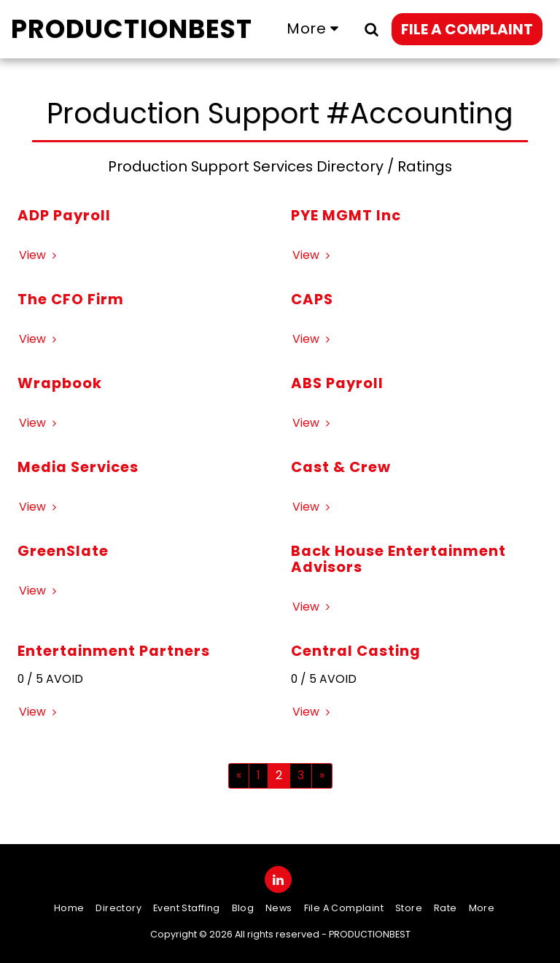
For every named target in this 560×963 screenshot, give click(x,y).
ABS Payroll (337, 383)
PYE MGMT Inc (346, 215)
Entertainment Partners (114, 651)
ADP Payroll (64, 215)
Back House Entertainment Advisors (398, 559)
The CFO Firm (71, 299)
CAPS (312, 299)
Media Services (78, 467)
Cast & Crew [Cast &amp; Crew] (341, 467)
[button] (371, 29)
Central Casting (356, 651)
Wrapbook (60, 383)
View (40, 255)
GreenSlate (63, 551)
